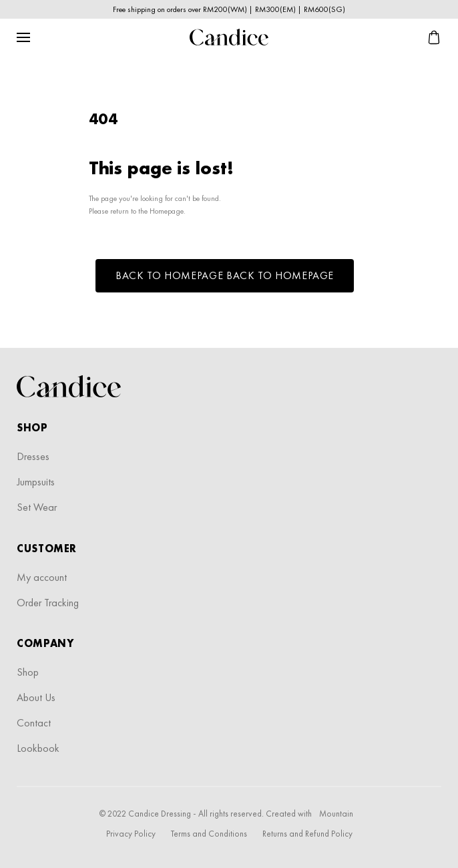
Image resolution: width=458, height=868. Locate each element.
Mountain (336, 814)
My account (42, 577)
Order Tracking (48, 603)
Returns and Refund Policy (307, 834)
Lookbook (38, 748)
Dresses (33, 456)
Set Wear (37, 507)
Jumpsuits (36, 482)
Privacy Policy (131, 834)
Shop (28, 672)
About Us (36, 697)
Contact (34, 723)
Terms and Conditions (209, 834)
